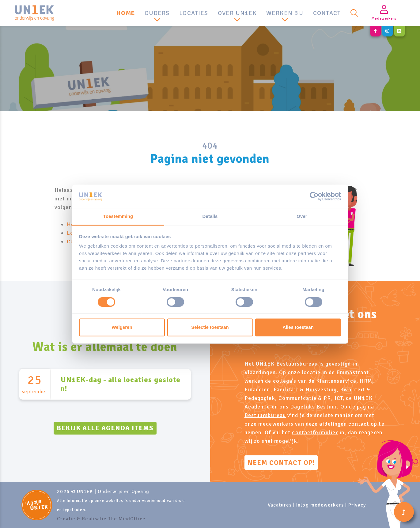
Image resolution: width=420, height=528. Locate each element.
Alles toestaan (298, 327)
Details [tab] (210, 217)
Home (125, 13)
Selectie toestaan (210, 327)
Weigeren (122, 327)
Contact (327, 13)
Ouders (157, 13)
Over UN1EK (237, 13)
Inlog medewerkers (320, 505)
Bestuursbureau (265, 415)
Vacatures (280, 505)
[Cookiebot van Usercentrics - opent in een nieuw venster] (314, 196)
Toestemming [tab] (118, 217)
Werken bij (285, 13)
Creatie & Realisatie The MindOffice (101, 519)
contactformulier (315, 432)
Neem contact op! (281, 463)
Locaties (194, 13)
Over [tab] (302, 217)
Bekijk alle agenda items (105, 428)
